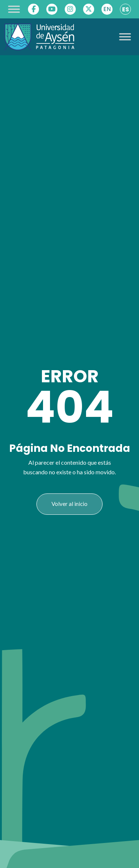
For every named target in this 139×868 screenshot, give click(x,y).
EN (107, 9)
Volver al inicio (69, 504)
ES (126, 9)
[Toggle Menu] (14, 9)
